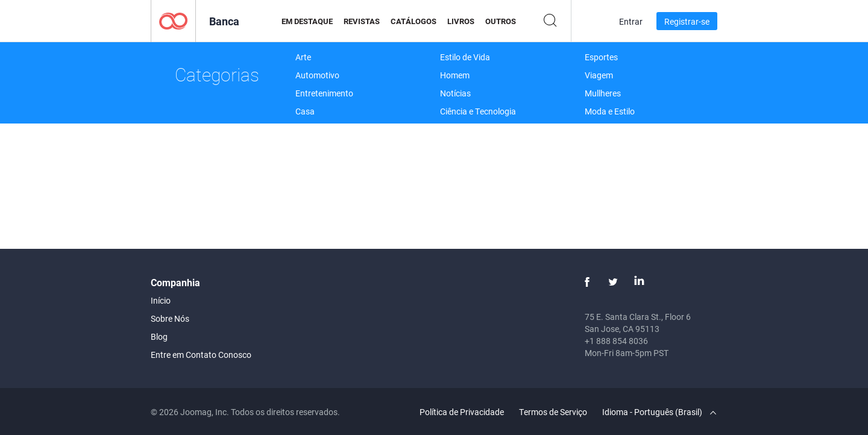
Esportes (601, 57)
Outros (501, 21)
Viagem (599, 75)
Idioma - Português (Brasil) (659, 412)
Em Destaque (307, 21)
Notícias (455, 93)
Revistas (362, 21)
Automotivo (317, 75)
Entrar (631, 21)
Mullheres (603, 93)
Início (161, 300)
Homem (455, 75)
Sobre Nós (170, 318)
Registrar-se (687, 21)
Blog (159, 336)
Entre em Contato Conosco (201, 355)
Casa (305, 111)
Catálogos (414, 21)
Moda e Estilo (610, 111)
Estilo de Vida (465, 57)
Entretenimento (324, 93)
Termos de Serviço (553, 412)
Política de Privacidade (462, 412)
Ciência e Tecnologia (478, 111)
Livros (461, 21)
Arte (303, 57)
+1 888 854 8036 (616, 341)
